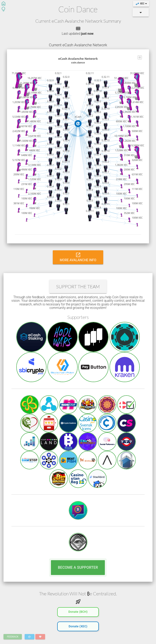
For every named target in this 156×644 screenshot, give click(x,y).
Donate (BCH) (78, 611)
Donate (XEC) (78, 626)
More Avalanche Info (78, 257)
